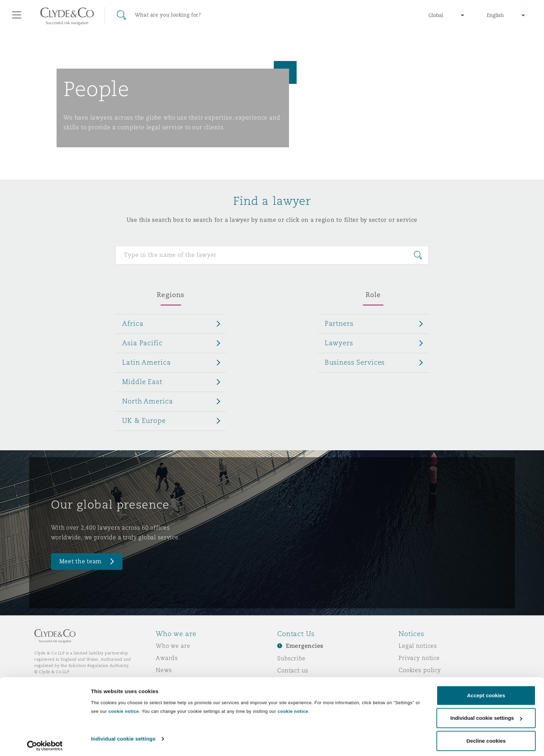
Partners (339, 323)
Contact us (293, 670)
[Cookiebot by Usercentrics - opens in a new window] (45, 742)
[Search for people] (272, 255)
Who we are (173, 646)
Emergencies (305, 646)
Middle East (142, 382)
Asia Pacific (142, 343)
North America (147, 401)
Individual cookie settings (123, 735)
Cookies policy (420, 670)
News (164, 670)
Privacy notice (419, 658)
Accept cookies (486, 692)
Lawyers (339, 343)
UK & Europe (144, 420)
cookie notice (124, 708)
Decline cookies (486, 737)
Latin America (146, 362)
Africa (133, 323)
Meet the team (81, 561)
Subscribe (291, 658)
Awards (167, 658)
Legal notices (418, 646)
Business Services (355, 362)
